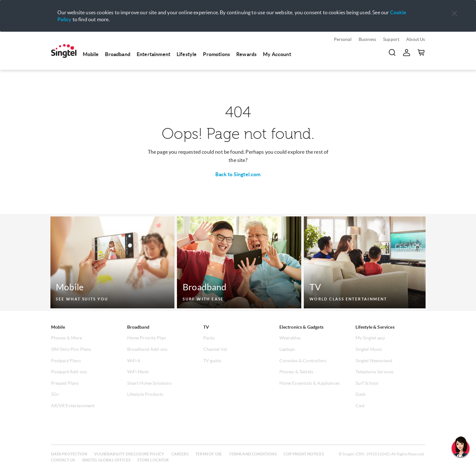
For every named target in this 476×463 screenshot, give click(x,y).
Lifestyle (187, 54)
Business (367, 39)
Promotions (216, 54)
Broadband (117, 54)
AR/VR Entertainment (73, 406)
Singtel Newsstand (374, 361)
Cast (360, 406)
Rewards (246, 54)
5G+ (55, 394)
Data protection (69, 454)
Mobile (91, 54)
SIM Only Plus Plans (71, 349)
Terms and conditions (253, 454)
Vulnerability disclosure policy (129, 454)
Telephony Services (375, 372)
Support (391, 39)
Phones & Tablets (297, 372)
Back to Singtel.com (238, 174)
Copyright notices (304, 454)
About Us (416, 39)
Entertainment (153, 54)
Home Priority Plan (147, 338)
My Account (277, 54)
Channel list (215, 349)
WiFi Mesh (138, 372)
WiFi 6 (134, 361)
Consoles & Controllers (303, 361)
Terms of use (209, 454)
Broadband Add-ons (147, 349)
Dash (361, 394)
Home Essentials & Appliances (310, 383)
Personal (343, 39)
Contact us (63, 460)
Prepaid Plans (65, 383)
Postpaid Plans (66, 361)
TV (206, 327)
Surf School (367, 383)
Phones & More (67, 338)
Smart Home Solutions (149, 383)
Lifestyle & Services (375, 327)
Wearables (290, 338)
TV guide (212, 361)
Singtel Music (369, 349)
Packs (209, 338)
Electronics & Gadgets (301, 327)
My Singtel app (370, 338)
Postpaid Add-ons (69, 372)
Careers (180, 454)
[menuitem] (64, 51)
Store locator (153, 460)
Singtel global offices (106, 460)
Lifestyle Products (145, 394)
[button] (454, 13)
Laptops (287, 349)
